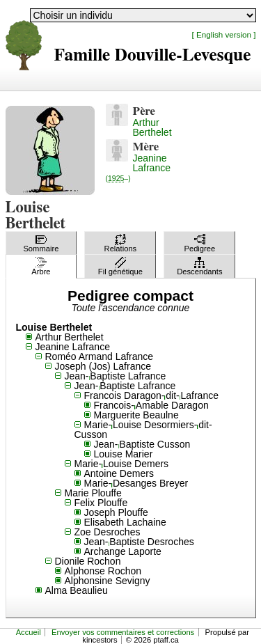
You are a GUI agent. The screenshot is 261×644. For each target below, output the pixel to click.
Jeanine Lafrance (138, 167)
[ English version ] (224, 34)
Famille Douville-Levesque (153, 55)
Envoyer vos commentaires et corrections (123, 632)
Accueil (29, 632)
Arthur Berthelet (152, 127)
